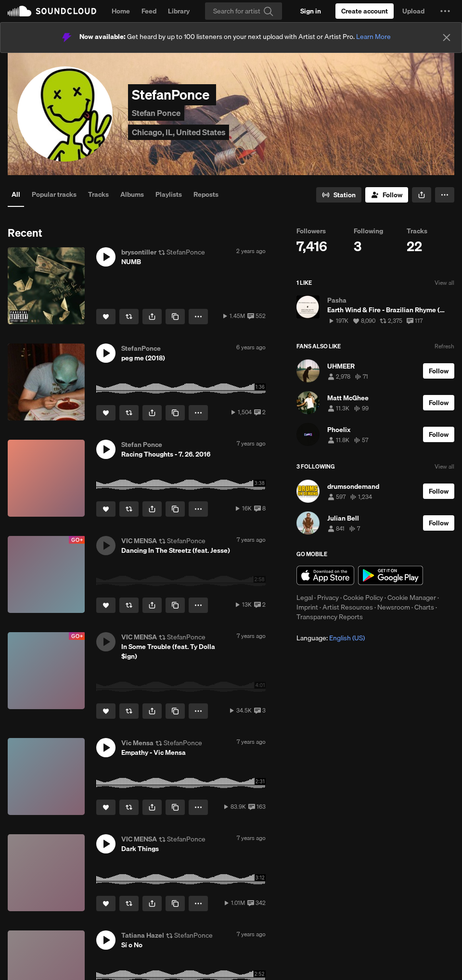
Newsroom (394, 607)
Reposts (206, 194)
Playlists (169, 194)
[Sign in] (311, 11)
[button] (445, 11)
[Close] (447, 38)
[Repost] (129, 317)
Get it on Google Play (391, 575)
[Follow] (387, 195)
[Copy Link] (175, 317)
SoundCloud (52, 11)
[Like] (106, 317)
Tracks (98, 194)
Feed (149, 11)
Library (179, 11)
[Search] (244, 11)
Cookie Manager (412, 598)
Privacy (328, 598)
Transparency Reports (330, 617)
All (16, 194)
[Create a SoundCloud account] (365, 11)
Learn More (373, 37)
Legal (305, 598)
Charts (424, 607)
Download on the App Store (325, 575)
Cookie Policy (363, 598)
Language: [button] (331, 638)
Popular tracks (54, 194)
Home (121, 11)
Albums (132, 194)
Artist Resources (348, 607)
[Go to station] (339, 195)
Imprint (307, 607)
